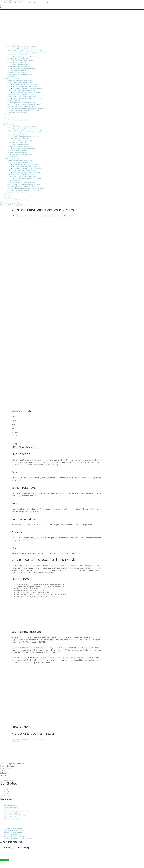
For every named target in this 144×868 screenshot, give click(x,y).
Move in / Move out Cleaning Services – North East (26, 51)
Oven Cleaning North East (17, 63)
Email (13, 424)
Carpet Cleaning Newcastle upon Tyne (26, 57)
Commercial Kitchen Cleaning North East (22, 102)
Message (15, 432)
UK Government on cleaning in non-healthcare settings (60, 658)
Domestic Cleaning (11, 45)
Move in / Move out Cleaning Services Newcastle (30, 53)
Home (6, 43)
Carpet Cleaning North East (18, 55)
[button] (72, 6)
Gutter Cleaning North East (18, 71)
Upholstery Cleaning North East (19, 67)
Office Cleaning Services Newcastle (25, 84)
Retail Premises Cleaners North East (21, 81)
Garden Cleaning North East (18, 73)
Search (2, 8)
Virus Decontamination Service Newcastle (27, 88)
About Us (7, 114)
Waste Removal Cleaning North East (21, 75)
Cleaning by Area (10, 118)
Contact (7, 116)
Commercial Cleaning (12, 78)
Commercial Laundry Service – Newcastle (27, 98)
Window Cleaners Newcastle (23, 61)
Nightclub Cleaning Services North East (22, 106)
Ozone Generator (15, 100)
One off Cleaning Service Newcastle (25, 49)
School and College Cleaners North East (22, 90)
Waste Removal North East (18, 112)
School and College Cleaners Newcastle (27, 92)
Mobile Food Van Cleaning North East (21, 94)
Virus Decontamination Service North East (23, 86)
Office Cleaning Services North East (21, 82)
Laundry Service (14, 77)
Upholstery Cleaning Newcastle (24, 69)
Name (14, 416)
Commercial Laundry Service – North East (23, 96)
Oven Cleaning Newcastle (22, 65)
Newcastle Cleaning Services (19, 120)
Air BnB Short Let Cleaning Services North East (24, 104)
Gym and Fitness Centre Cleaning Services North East (27, 108)
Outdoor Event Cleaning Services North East (24, 110)
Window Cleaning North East (18, 59)
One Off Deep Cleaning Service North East (23, 47)
